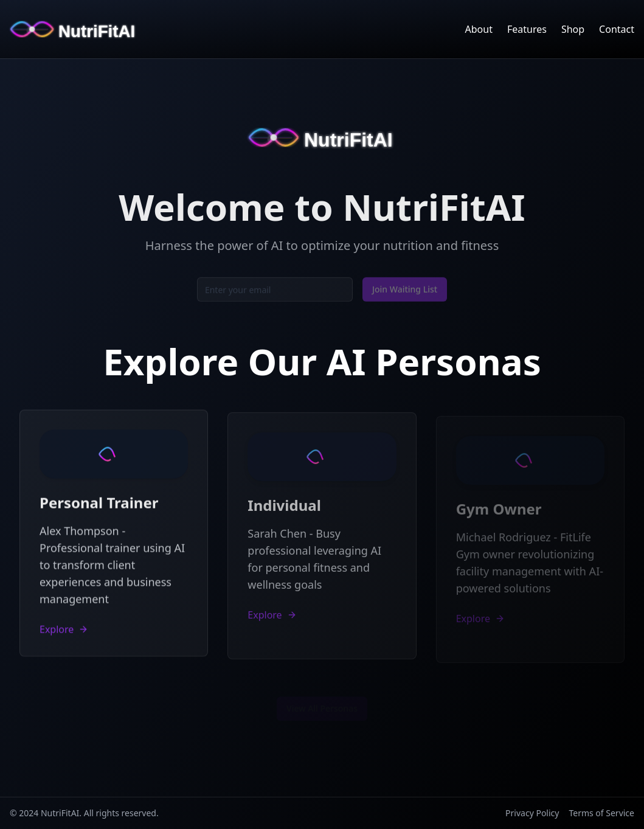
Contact (617, 29)
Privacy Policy (532, 813)
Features (527, 29)
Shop (573, 29)
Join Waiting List (405, 291)
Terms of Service (601, 813)
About (479, 29)
